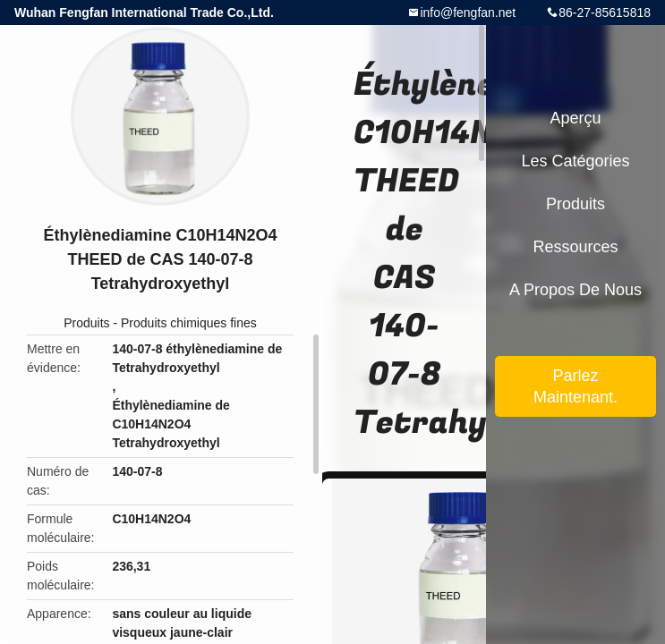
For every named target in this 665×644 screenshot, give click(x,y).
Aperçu (575, 118)
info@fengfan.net (468, 13)
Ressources (575, 247)
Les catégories (575, 161)
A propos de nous (575, 290)
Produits (86, 323)
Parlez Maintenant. (575, 386)
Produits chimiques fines (189, 323)
